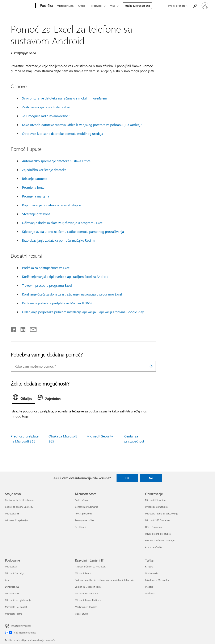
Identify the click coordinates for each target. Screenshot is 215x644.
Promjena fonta (33, 187)
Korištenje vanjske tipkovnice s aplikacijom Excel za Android (65, 276)
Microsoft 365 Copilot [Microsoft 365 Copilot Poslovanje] (16, 607)
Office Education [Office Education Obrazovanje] (153, 527)
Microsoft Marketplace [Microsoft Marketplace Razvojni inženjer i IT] (87, 593)
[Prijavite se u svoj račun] (205, 6)
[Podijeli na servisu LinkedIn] (21, 329)
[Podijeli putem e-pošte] (31, 329)
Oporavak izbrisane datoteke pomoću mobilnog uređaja (63, 133)
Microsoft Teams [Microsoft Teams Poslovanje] (14, 614)
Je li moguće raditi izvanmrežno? (46, 116)
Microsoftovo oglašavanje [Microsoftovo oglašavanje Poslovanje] (18, 600)
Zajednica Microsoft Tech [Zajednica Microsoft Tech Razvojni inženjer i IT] (88, 587)
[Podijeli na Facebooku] (14, 329)
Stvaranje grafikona (36, 214)
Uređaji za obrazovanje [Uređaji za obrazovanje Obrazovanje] (157, 507)
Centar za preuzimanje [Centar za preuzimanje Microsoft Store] (87, 507)
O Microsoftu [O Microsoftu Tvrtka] (152, 573)
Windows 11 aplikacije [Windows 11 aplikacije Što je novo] (16, 520)
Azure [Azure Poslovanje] (8, 580)
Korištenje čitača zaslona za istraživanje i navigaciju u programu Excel (72, 294)
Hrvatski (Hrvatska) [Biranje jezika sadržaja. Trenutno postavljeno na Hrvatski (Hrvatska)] (21, 626)
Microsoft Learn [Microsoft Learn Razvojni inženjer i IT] (83, 573)
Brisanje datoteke (35, 178)
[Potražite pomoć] (195, 5)
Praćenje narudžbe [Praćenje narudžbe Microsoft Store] (84, 520)
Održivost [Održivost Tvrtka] (150, 593)
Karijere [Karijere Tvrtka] (149, 566)
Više (113, 6)
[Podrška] (46, 6)
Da (127, 478)
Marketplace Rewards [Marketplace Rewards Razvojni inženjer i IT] (86, 607)
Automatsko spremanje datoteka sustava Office (56, 161)
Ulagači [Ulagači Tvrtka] (149, 587)
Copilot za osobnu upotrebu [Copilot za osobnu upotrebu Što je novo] (19, 507)
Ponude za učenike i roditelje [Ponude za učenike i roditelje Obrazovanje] (160, 540)
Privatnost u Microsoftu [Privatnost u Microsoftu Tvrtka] (157, 580)
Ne (151, 478)
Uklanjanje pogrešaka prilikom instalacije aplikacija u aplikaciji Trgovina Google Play (83, 312)
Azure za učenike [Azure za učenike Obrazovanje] (154, 547)
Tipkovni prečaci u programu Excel (47, 285)
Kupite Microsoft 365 (137, 6)
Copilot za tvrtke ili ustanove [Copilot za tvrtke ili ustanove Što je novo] (20, 500)
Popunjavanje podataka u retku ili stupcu (52, 205)
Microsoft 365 (65, 6)
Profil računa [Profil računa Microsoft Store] (81, 500)
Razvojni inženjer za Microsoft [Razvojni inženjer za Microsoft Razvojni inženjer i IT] (90, 566)
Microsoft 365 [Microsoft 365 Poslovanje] (12, 593)
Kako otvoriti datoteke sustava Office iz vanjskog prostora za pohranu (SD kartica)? (82, 125)
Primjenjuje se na (25, 53)
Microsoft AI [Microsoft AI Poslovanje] (11, 566)
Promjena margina (36, 196)
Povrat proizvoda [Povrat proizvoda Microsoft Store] (83, 513)
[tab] (24, 398)
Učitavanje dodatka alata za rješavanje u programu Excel (63, 223)
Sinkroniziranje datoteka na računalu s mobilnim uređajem (65, 98)
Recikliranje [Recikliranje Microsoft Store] (81, 527)
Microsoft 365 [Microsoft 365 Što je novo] (12, 513)
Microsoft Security (100, 436)
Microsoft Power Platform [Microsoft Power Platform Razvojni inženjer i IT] (88, 600)
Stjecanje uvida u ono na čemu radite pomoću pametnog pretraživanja (73, 231)
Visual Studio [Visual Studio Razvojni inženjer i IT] (82, 614)
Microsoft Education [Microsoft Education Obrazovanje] (155, 500)
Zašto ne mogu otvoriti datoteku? (46, 107)
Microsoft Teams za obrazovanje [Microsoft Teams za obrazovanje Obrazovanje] (162, 513)
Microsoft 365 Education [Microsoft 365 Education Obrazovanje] (157, 520)
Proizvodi (97, 6)
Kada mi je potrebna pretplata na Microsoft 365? (57, 303)
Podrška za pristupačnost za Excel (46, 268)
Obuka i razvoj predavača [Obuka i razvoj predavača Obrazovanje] (158, 534)
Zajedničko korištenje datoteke (44, 170)
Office (82, 6)
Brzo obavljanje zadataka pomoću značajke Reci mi (59, 240)
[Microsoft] (19, 6)
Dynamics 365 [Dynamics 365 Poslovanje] (12, 587)
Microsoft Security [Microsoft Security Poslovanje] (14, 573)
